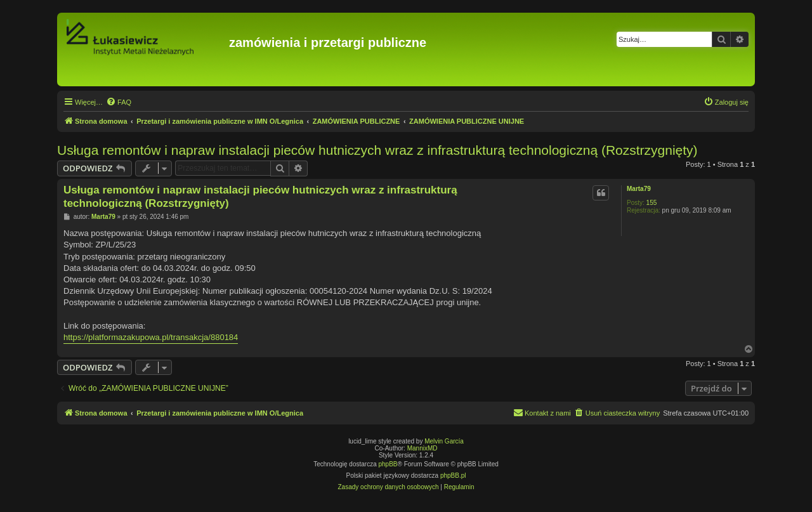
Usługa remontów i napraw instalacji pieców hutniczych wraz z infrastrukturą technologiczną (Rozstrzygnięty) (377, 150)
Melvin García (444, 441)
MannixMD (422, 448)
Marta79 (639, 189)
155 (652, 203)
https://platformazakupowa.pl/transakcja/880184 (151, 337)
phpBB (388, 464)
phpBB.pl (453, 476)
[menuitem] (119, 102)
